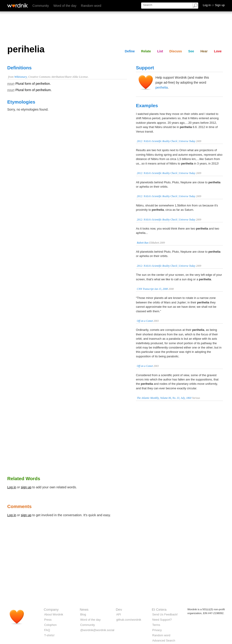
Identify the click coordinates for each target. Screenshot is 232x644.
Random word (91, 6)
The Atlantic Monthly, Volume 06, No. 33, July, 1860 (164, 398)
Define (130, 51)
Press (48, 620)
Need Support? (162, 620)
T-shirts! (49, 635)
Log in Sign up (214, 5)
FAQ (47, 630)
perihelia (162, 87)
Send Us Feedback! (165, 614)
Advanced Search (164, 640)
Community (41, 6)
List (160, 51)
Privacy (157, 630)
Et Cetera (159, 609)
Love (218, 51)
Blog (83, 614)
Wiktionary (21, 77)
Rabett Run (143, 243)
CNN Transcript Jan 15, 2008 (152, 289)
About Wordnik (54, 614)
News (84, 609)
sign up (26, 487)
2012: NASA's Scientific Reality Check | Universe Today (166, 141)
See (191, 51)
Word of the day (65, 6)
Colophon (50, 625)
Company (51, 609)
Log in (12, 487)
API (119, 614)
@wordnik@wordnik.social (97, 630)
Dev (119, 609)
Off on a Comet (145, 321)
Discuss (176, 51)
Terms (156, 625)
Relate (146, 51)
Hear (204, 51)
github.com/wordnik (129, 620)
